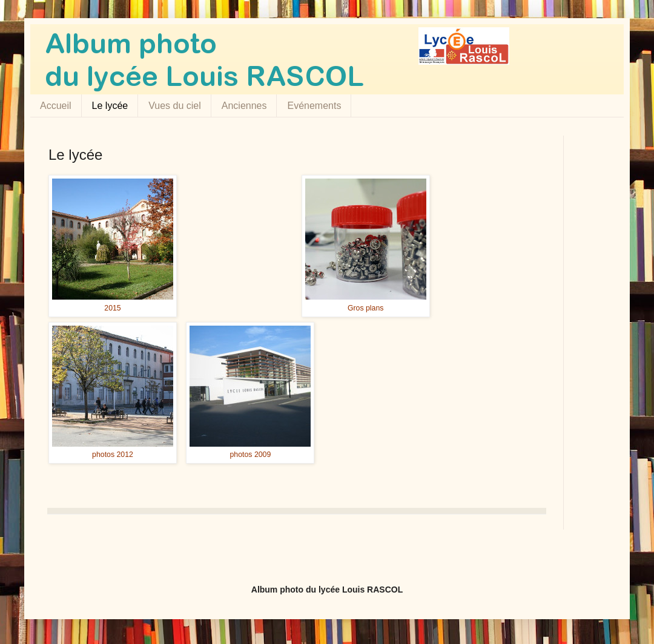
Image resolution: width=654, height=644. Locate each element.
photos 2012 (113, 455)
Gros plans (366, 308)
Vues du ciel (175, 106)
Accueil (56, 106)
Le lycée (110, 106)
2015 (112, 308)
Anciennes (244, 106)
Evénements (314, 106)
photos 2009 (251, 455)
